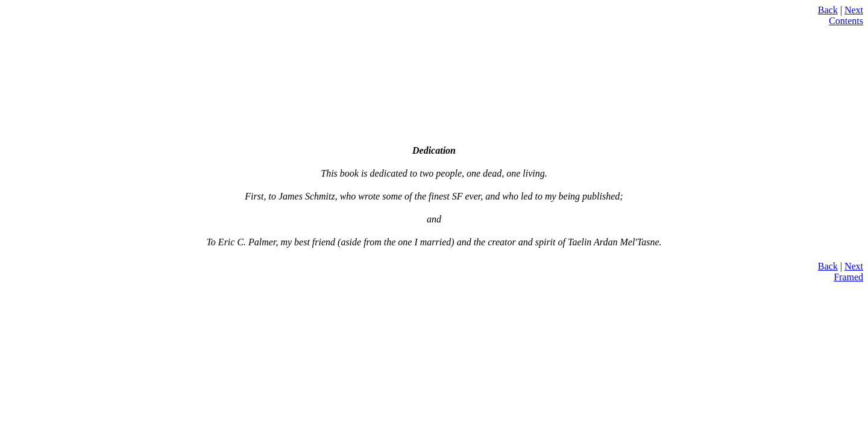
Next (854, 10)
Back (828, 10)
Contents (846, 21)
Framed (848, 277)
